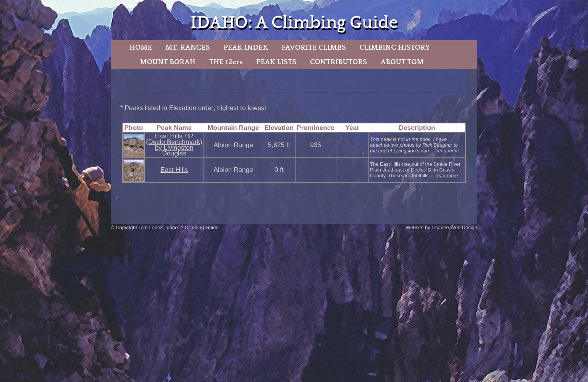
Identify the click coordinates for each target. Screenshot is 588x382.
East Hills (174, 170)
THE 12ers (226, 62)
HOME (141, 47)
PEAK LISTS (276, 62)
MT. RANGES (187, 47)
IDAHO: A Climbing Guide (294, 23)
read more (448, 151)
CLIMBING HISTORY (395, 47)
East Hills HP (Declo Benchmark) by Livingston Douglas (174, 145)
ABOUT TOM (402, 62)
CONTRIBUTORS (338, 62)
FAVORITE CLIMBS (314, 47)
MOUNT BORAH (168, 62)
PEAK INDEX (246, 47)
